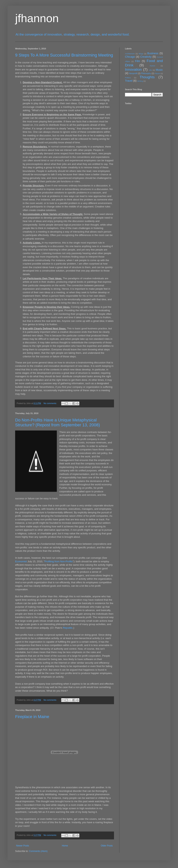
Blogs (141, 54)
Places (157, 73)
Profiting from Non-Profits (59, 561)
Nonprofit (133, 73)
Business (153, 53)
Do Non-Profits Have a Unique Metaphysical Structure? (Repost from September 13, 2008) (58, 422)
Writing (140, 81)
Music (159, 70)
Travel (129, 81)
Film (138, 61)
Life (150, 70)
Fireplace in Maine (32, 717)
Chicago (130, 57)
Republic (68, 628)
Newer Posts (23, 846)
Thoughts (147, 77)
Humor (153, 66)
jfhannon (37, 18)
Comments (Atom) (38, 851)
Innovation (133, 69)
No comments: (50, 403)
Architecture (130, 54)
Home (65, 846)
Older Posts (107, 846)
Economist (21, 561)
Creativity (146, 57)
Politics (128, 78)
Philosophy (146, 73)
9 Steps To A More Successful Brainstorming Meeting (64, 55)
